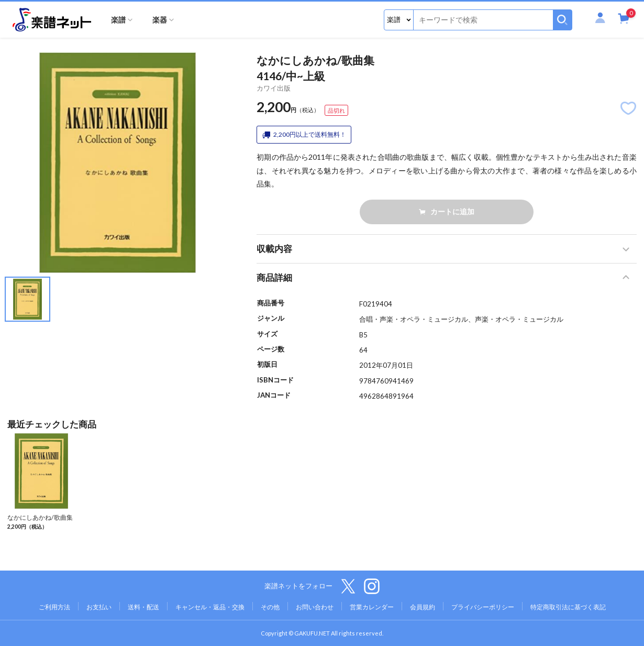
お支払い (99, 607)
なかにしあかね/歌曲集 (40, 517)
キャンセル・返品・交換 (210, 607)
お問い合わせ (315, 607)
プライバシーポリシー (483, 607)
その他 (270, 607)
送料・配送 (143, 607)
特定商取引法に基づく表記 (568, 607)
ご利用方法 (54, 607)
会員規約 (423, 607)
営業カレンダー (372, 607)
